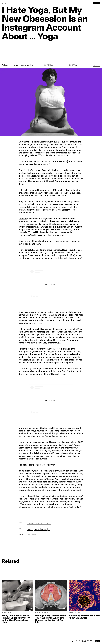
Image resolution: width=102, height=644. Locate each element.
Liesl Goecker (48, 66)
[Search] (94, 3)
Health (37, 529)
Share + (97, 65)
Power (35, 3)
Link (49, 523)
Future (54, 3)
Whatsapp (31, 523)
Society (64, 3)
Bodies (44, 3)
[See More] (49, 529)
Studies (23, 219)
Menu (98, 3)
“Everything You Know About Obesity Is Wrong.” (42, 235)
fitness (44, 529)
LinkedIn (39, 523)
